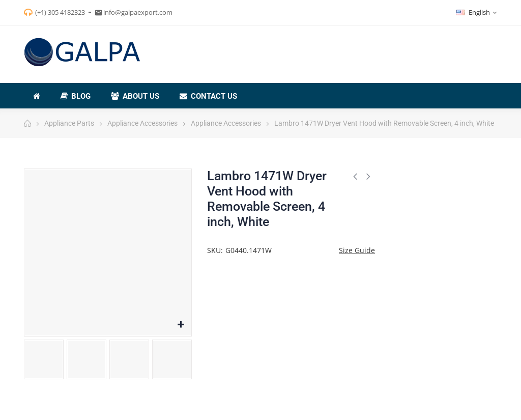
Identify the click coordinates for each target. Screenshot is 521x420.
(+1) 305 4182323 (60, 12)
